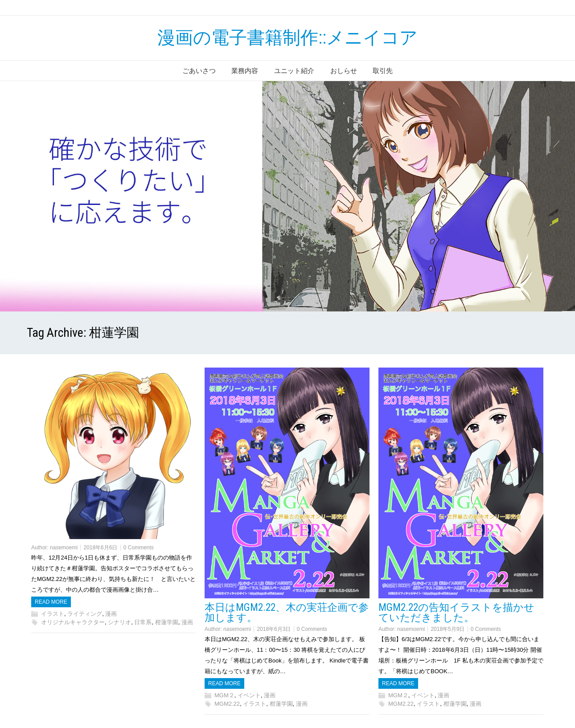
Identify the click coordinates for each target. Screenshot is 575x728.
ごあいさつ (199, 71)
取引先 (383, 71)
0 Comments (139, 548)
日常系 (143, 622)
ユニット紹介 (294, 71)
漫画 (111, 614)
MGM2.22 (227, 704)
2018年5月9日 (448, 629)
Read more (51, 602)
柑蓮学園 (167, 622)
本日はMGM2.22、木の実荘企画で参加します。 (287, 613)
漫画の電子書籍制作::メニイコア (287, 38)
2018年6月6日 (100, 548)
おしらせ (344, 71)
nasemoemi (64, 548)
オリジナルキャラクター (73, 622)
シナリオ (119, 622)
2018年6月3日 (274, 629)
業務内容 (245, 71)
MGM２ (224, 695)
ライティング (85, 614)
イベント (249, 695)
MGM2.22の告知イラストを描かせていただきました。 (456, 613)
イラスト (53, 614)
